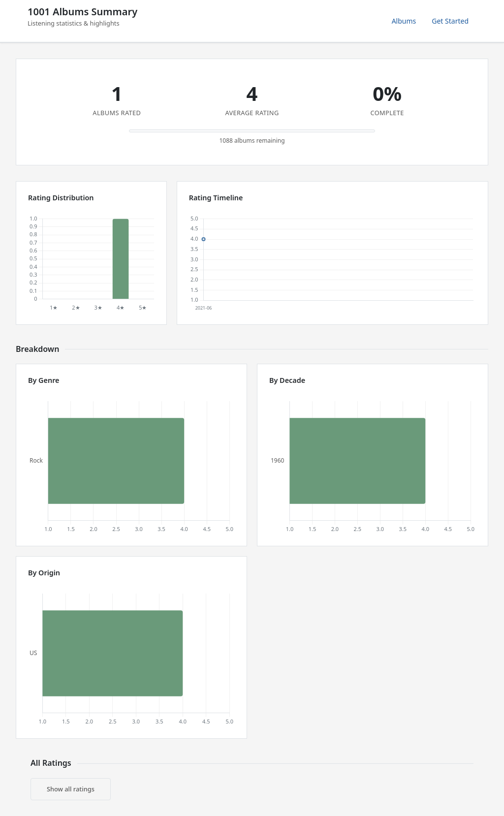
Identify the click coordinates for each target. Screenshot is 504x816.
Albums (404, 21)
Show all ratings (71, 789)
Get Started (450, 21)
